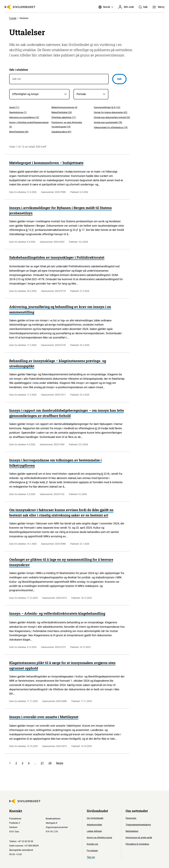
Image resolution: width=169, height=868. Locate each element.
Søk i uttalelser (19, 70)
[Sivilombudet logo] (20, 7)
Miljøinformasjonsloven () (64, 107)
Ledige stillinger (94, 831)
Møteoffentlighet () (62, 112)
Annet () (14, 107)
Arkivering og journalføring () (24, 117)
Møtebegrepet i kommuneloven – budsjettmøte (46, 163)
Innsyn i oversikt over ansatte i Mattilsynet (44, 717)
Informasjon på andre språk (139, 838)
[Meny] (159, 7)
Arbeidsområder (94, 825)
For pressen (92, 851)
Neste (60, 763)
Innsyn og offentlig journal (99, 838)
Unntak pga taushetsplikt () (108, 122)
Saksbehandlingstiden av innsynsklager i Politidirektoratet (57, 257)
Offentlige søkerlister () (64, 117)
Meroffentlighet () (19, 132)
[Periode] (91, 94)
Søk (119, 79)
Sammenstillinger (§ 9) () (107, 107)
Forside (13, 18)
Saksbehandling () (61, 132)
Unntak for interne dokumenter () (111, 112)
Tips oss (91, 857)
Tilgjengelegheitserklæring (138, 825)
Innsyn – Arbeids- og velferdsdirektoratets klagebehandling (57, 613)
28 (50, 763)
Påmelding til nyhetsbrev (137, 844)
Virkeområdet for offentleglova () (111, 127)
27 (42, 763)
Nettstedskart (132, 831)
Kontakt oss (92, 844)
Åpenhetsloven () (18, 112)
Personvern (131, 818)
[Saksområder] (39, 94)
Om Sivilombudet (95, 818)
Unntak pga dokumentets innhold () (112, 117)
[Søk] (143, 7)
